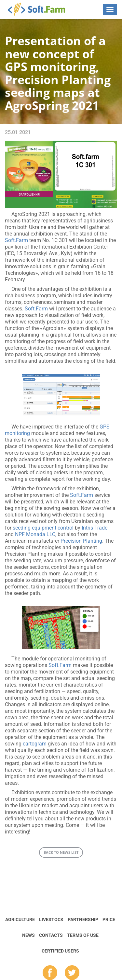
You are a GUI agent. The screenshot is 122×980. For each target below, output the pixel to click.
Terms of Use (83, 935)
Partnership (83, 919)
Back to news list (61, 852)
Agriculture (20, 919)
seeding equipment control (43, 528)
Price (109, 919)
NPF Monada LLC (35, 534)
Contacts (51, 935)
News (28, 935)
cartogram (35, 744)
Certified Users (60, 951)
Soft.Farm (40, 9)
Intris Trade (95, 528)
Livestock (51, 919)
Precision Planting (81, 541)
